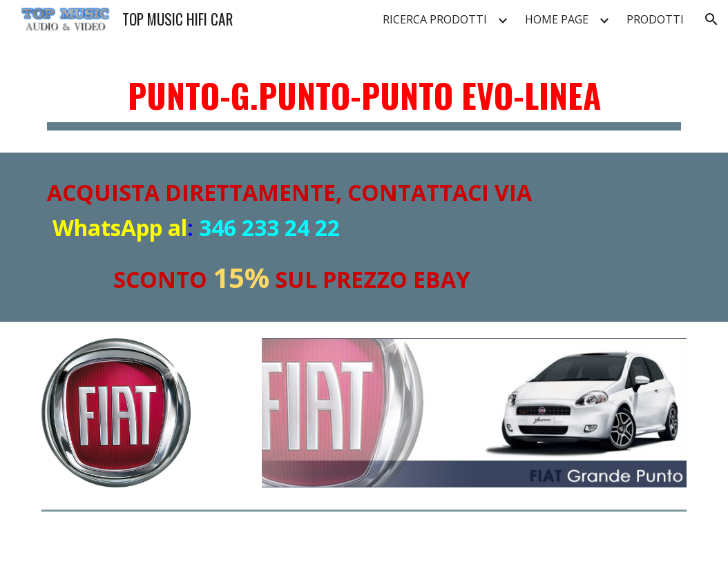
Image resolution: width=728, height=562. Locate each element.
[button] (711, 19)
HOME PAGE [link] (557, 19)
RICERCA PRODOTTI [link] (435, 19)
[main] (364, 97)
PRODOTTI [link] (655, 19)
